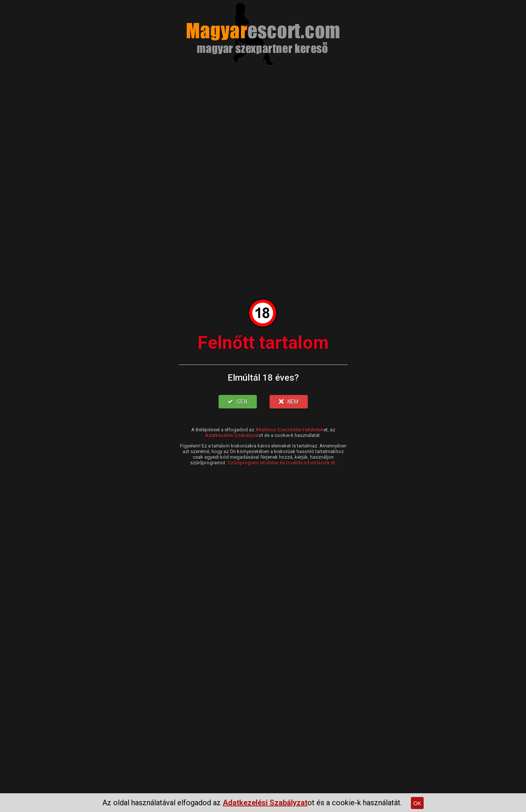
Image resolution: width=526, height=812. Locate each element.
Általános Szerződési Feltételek (289, 430)
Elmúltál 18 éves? (263, 378)
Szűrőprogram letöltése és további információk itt (281, 463)
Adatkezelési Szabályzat (232, 435)
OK (417, 803)
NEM (289, 402)
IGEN (238, 402)
